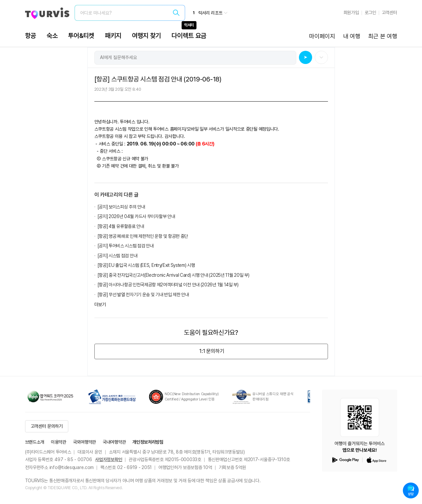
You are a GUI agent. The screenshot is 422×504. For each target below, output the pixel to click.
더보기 (100, 304)
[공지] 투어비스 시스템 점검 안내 (126, 246)
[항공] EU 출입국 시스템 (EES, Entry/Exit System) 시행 (146, 265)
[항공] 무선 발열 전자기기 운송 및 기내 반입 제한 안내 (143, 295)
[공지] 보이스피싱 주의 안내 (121, 207)
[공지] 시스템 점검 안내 (118, 256)
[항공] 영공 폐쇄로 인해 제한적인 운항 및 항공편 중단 (143, 236)
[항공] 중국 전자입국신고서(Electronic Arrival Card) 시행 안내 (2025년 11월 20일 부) (174, 275)
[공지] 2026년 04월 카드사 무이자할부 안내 (136, 216)
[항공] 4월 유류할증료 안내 (121, 226)
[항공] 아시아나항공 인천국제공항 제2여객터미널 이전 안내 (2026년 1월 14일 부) (168, 285)
